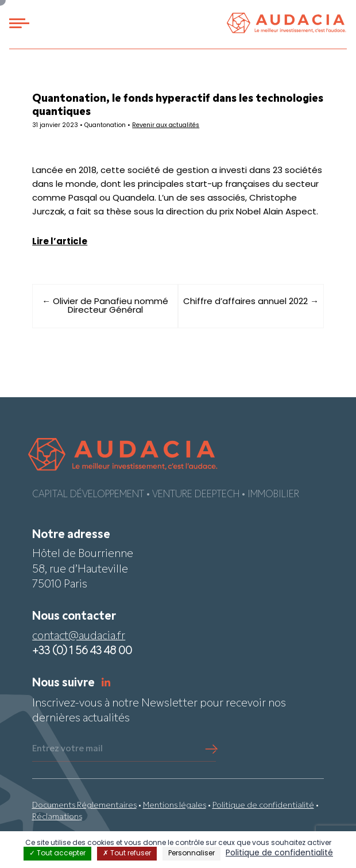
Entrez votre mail (67, 749)
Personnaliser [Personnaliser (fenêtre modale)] (191, 854)
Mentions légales (175, 806)
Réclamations (57, 817)
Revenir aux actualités (166, 126)
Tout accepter (57, 854)
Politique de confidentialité (263, 806)
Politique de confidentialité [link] (279, 853)
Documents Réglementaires (84, 806)
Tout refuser (127, 854)
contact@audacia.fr (79, 637)
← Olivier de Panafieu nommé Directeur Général (105, 306)
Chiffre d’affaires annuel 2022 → (251, 302)
